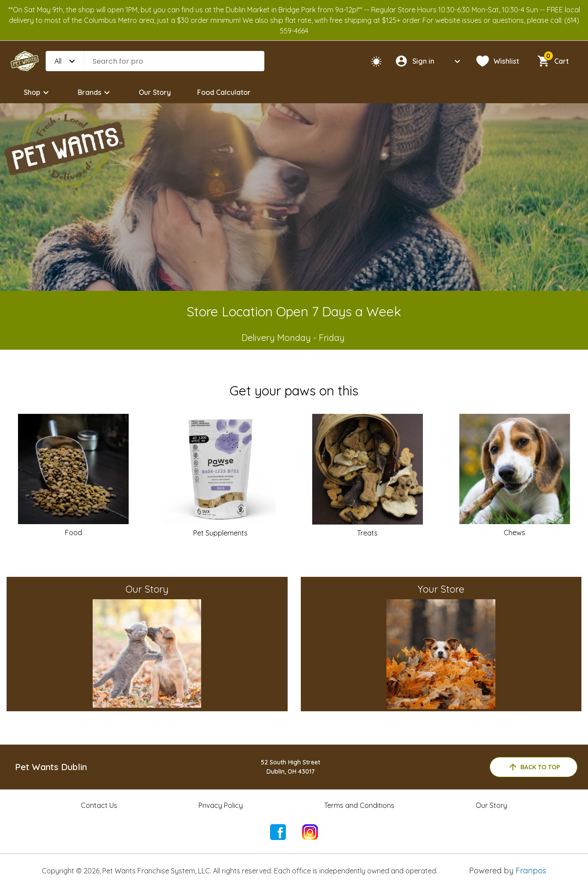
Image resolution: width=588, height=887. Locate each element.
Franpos (531, 871)
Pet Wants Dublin (51, 767)
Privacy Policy (221, 805)
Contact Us (99, 805)
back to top (534, 767)
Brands (95, 92)
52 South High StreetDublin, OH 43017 (290, 767)
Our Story (155, 92)
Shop (38, 92)
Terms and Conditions (359, 805)
